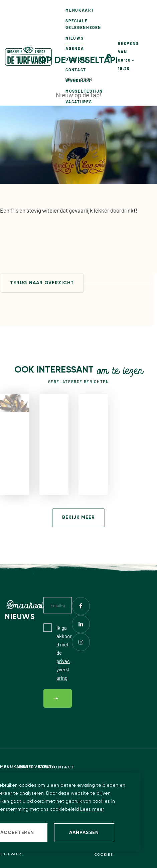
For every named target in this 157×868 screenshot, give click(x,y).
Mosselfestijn (84, 91)
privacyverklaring (63, 669)
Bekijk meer (78, 517)
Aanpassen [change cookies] (84, 833)
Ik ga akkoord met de (64, 653)
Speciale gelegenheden (83, 24)
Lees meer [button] (92, 809)
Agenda (75, 48)
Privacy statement (116, 849)
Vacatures (79, 102)
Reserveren (29, 767)
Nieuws (74, 38)
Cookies (104, 855)
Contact (76, 70)
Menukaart (80, 10)
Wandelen (78, 80)
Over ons (76, 59)
